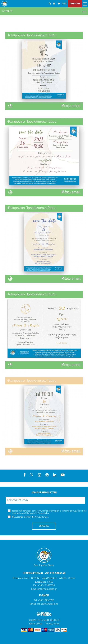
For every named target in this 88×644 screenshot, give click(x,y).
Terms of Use (36, 624)
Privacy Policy (43, 513)
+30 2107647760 (46, 600)
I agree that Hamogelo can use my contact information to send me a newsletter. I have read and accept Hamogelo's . (47, 512)
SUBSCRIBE (44, 526)
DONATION (75, 4)
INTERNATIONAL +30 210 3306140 (44, 573)
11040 (50, 582)
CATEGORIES (44, 11)
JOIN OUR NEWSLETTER (44, 493)
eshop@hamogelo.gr (47, 604)
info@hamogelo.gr (48, 589)
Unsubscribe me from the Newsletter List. (28, 517)
